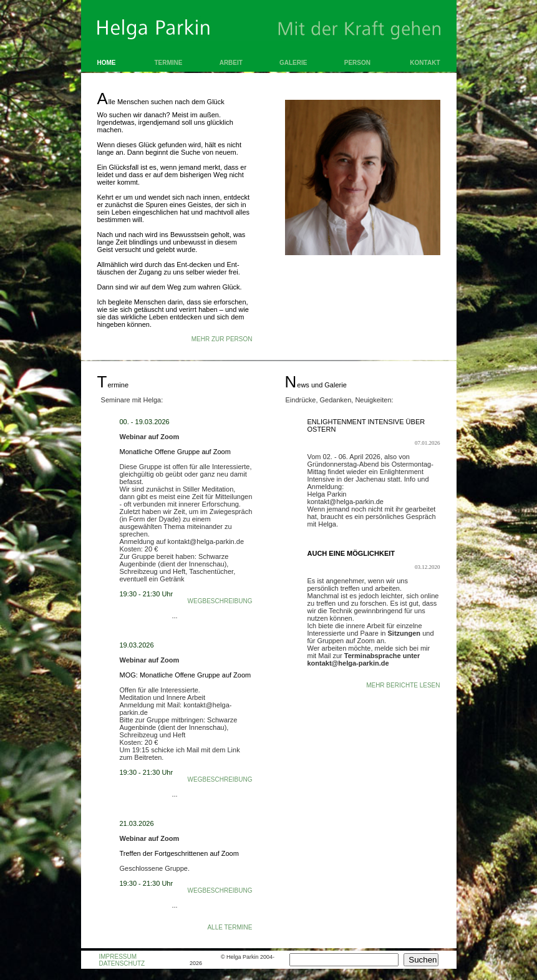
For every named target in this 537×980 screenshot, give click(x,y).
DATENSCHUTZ (122, 963)
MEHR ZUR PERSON (222, 339)
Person (357, 63)
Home (107, 63)
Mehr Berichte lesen (403, 685)
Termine (169, 63)
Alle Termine (230, 927)
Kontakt (425, 63)
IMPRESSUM (118, 957)
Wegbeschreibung (220, 601)
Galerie (293, 63)
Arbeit (231, 63)
